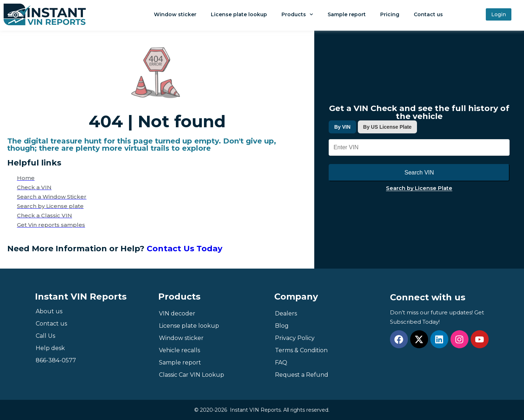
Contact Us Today (185, 249)
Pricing (390, 14)
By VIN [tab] (342, 127)
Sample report (347, 14)
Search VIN (419, 173)
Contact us (428, 14)
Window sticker (175, 14)
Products (297, 14)
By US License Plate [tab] (388, 127)
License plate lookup (239, 14)
